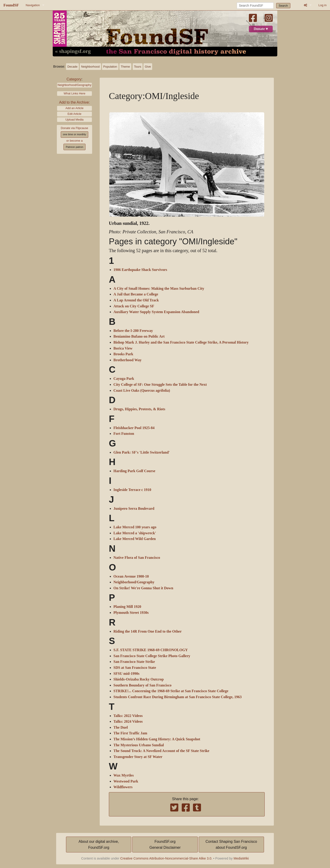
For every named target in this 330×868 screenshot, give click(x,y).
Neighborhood (90, 67)
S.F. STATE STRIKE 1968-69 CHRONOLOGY (151, 650)
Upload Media (75, 120)
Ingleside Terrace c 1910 (132, 490)
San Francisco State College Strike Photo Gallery (152, 656)
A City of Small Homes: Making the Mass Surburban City (159, 289)
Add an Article (75, 108)
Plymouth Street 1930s (131, 613)
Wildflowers (123, 787)
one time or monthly (74, 134)
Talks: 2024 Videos (128, 722)
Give (148, 67)
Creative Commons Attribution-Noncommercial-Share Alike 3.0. (166, 858)
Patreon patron (74, 147)
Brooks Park (123, 354)
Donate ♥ (261, 29)
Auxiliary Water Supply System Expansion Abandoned (156, 312)
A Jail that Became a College (136, 294)
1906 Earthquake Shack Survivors (140, 270)
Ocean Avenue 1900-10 (131, 576)
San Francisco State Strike (134, 662)
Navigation (33, 5)
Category (74, 79)
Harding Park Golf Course (134, 471)
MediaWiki (241, 858)
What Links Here (75, 93)
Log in (323, 5)
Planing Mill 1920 (127, 607)
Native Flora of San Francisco (137, 558)
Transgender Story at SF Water (138, 757)
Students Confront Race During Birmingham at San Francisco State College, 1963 (177, 697)
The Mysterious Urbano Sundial (139, 745)
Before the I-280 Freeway (133, 331)
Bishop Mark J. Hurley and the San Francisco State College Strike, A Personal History (181, 342)
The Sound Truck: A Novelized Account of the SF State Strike (161, 751)
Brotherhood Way (128, 360)
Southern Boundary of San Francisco (142, 685)
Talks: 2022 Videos (128, 716)
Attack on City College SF (134, 306)
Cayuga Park (124, 379)
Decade (72, 67)
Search (283, 6)
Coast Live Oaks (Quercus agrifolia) (142, 391)
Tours (138, 67)
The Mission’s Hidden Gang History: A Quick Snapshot (157, 739)
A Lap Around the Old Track (136, 300)
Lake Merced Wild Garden (135, 539)
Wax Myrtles (124, 775)
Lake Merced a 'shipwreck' (135, 533)
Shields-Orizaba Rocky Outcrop (139, 679)
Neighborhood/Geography (74, 85)
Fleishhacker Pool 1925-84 (134, 428)
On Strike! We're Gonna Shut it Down (143, 588)
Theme (125, 67)
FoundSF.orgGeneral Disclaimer (165, 845)
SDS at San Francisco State (135, 668)
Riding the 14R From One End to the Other (147, 631)
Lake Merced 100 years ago (135, 527)
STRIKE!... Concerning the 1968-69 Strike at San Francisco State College (171, 691)
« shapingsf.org (73, 51)
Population (110, 67)
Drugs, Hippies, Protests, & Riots (139, 409)
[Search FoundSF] (255, 6)
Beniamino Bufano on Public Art (139, 336)
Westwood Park (126, 781)
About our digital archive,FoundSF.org (99, 845)
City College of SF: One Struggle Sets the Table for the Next (160, 385)
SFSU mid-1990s (126, 674)
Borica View (123, 348)
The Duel (121, 727)
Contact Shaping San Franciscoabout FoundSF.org (231, 845)
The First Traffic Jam (130, 733)
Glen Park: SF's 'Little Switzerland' (142, 452)
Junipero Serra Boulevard (134, 509)
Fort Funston (124, 434)
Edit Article (74, 114)
